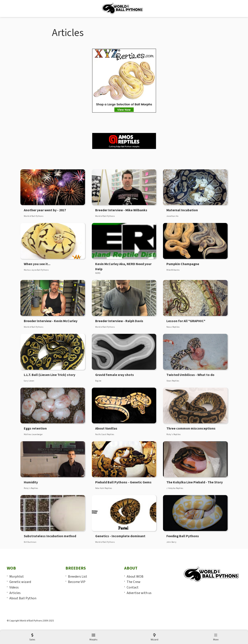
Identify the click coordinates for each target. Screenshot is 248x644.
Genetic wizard (20, 582)
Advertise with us (139, 593)
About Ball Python (23, 598)
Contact (133, 587)
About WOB (135, 577)
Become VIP (77, 582)
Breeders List (78, 577)
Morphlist (17, 577)
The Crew (134, 582)
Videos (14, 587)
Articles (15, 593)
